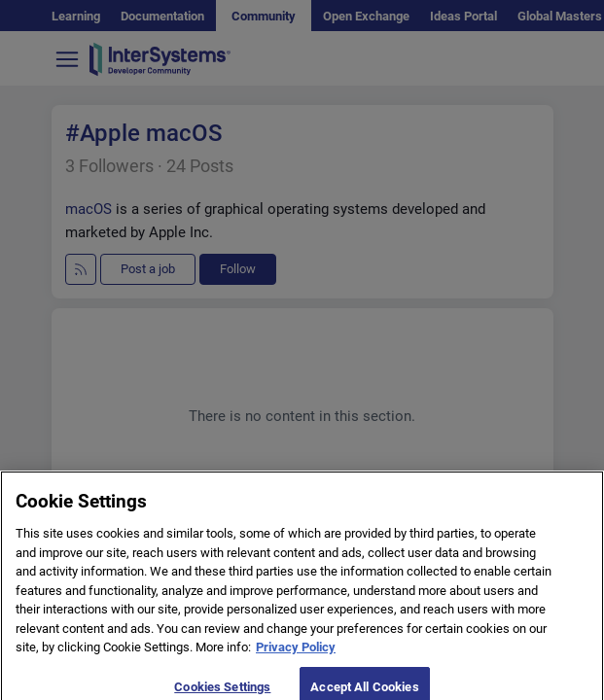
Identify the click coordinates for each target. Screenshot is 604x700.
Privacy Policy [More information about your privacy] (296, 659)
